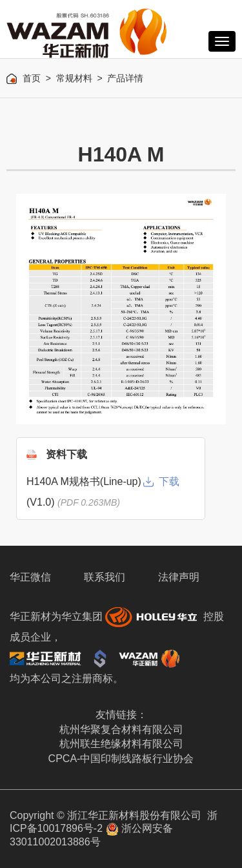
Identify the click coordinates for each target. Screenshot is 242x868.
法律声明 (179, 577)
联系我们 (105, 577)
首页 (32, 78)
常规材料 (74, 78)
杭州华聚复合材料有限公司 (121, 729)
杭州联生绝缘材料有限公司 (121, 744)
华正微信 (30, 577)
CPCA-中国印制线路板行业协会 (121, 759)
